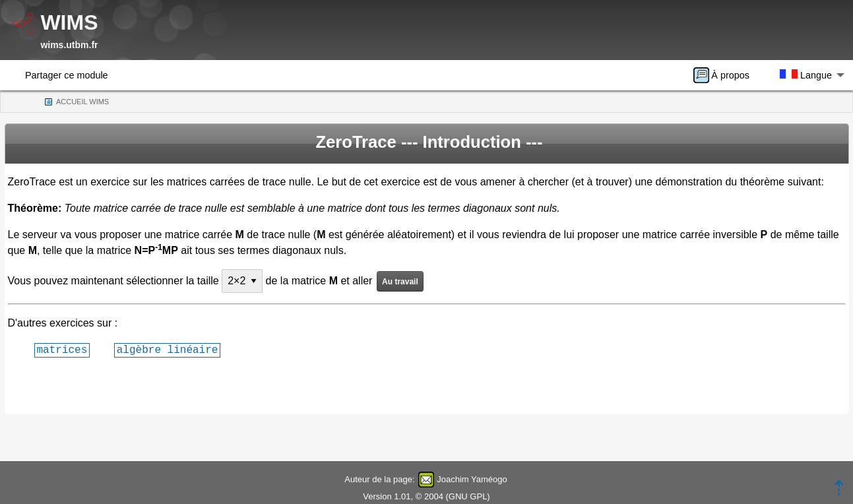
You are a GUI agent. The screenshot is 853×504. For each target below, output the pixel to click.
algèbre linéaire (168, 350)
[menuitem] (726, 75)
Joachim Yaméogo (472, 479)
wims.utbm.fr (69, 45)
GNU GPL (468, 496)
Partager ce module (67, 75)
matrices (62, 350)
